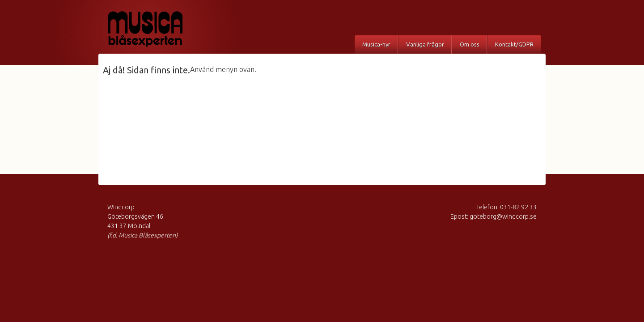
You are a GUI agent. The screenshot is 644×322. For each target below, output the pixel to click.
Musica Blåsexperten (154, 29)
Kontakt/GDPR (514, 44)
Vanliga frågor (425, 44)
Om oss (470, 44)
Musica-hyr (376, 44)
